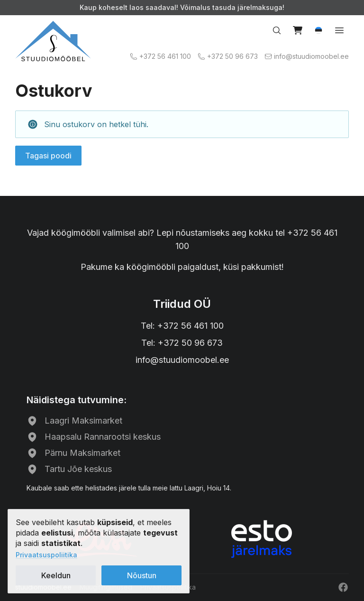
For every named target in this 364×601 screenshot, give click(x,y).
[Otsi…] (277, 30)
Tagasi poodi (48, 156)
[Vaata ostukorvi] (298, 30)
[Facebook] (343, 587)
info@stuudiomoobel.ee (182, 360)
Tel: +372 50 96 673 (182, 343)
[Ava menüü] (339, 30)
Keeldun (56, 575)
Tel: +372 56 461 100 (182, 326)
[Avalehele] (53, 41)
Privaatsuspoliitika (46, 555)
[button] (318, 30)
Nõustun (142, 575)
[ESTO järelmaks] (262, 539)
